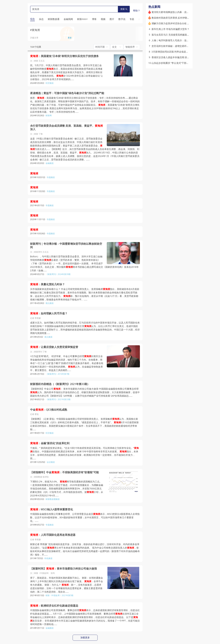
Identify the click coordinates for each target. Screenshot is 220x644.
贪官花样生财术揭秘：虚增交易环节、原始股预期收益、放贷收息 (185, 46)
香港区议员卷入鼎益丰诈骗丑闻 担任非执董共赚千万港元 (181, 57)
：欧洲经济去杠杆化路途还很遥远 (54, 606)
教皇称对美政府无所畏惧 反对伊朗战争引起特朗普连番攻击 (182, 18)
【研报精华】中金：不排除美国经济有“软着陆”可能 (65, 472)
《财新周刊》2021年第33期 (58, 399)
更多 (70, 38)
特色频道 (48, 558)
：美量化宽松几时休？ (47, 284)
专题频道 (51, 177)
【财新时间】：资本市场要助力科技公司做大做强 (63, 569)
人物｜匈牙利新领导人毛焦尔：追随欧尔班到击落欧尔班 (181, 40)
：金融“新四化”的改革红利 (50, 443)
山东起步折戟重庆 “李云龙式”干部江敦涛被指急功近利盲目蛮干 (184, 63)
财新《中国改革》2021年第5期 (59, 595)
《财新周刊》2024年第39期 (58, 274)
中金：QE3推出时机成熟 (49, 410)
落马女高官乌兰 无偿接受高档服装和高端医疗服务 (178, 35)
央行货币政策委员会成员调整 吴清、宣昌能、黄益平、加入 (66, 128)
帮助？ (137, 11)
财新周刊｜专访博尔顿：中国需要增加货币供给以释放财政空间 (66, 246)
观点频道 (50, 303)
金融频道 (50, 163)
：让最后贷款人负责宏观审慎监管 (54, 347)
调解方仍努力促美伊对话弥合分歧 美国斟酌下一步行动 (180, 23)
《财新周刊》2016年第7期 (57, 374)
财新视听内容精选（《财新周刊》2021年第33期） (60, 384)
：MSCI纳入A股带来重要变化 (52, 509)
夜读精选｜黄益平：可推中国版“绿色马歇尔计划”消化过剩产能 (67, 93)
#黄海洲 (35, 30)
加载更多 (85, 638)
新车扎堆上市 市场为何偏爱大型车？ (171, 29)
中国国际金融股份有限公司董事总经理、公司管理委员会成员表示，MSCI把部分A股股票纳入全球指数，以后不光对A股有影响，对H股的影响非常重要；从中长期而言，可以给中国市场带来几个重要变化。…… (85, 517)
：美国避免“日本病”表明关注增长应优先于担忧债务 (65, 56)
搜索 (124, 9)
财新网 (49, 115)
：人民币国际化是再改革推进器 (53, 535)
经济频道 (50, 83)
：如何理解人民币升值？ (49, 313)
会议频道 (51, 462)
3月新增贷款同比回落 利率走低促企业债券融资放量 (178, 52)
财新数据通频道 (53, 499)
